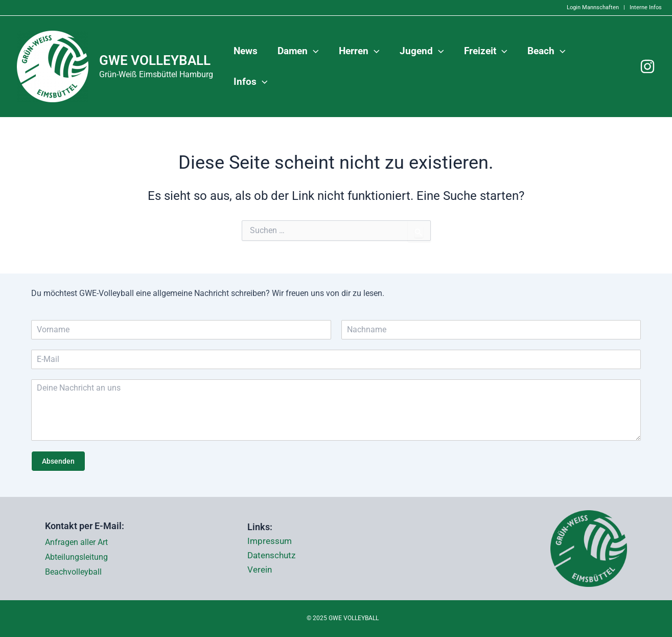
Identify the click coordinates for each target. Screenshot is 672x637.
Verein (260, 570)
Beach (547, 66)
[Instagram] (647, 66)
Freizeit (487, 66)
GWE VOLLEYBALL (155, 60)
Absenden (58, 461)
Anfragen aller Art (76, 542)
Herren (362, 66)
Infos (603, 66)
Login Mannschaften (593, 7)
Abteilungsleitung (76, 557)
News (249, 66)
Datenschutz (273, 556)
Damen (301, 66)
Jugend (423, 66)
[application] (316, 66)
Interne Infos (646, 7)
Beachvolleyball (73, 572)
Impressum (271, 541)
